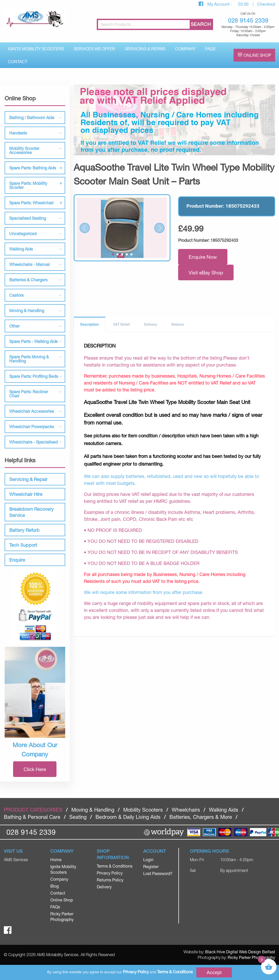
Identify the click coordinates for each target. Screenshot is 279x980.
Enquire (17, 560)
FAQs (210, 49)
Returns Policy (110, 880)
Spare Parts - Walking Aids (33, 341)
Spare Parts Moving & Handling (29, 359)
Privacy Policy (110, 873)
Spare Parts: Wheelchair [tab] (31, 203)
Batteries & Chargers (28, 280)
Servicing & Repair (145, 49)
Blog (55, 886)
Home (56, 859)
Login (148, 859)
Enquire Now (203, 257)
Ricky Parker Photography (251, 957)
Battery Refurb (24, 530)
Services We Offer (94, 49)
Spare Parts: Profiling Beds (34, 376)
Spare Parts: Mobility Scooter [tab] (28, 185)
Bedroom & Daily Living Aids (128, 817)
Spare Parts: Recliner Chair (29, 394)
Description (90, 324)
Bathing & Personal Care (32, 817)
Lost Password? (158, 873)
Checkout (266, 4)
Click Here (35, 769)
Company (185, 49)
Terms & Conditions (115, 866)
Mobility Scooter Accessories (24, 150)
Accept (214, 972)
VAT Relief (122, 324)
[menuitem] (36, 49)
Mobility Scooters (143, 810)
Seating (78, 817)
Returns (178, 324)
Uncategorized (23, 233)
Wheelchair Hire (26, 494)
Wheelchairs (186, 810)
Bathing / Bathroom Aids (32, 117)
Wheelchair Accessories (32, 411)
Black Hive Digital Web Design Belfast (240, 952)
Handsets (18, 133)
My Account (219, 4)
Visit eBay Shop (206, 272)
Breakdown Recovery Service (31, 512)
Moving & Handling (27, 310)
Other (14, 326)
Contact (18, 61)
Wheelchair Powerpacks (32, 426)
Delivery (151, 324)
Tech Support (23, 545)
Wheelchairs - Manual (30, 264)
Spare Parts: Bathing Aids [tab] (33, 168)
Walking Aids (21, 249)
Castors (16, 295)
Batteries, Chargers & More (201, 817)
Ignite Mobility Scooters (36, 49)
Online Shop (257, 55)
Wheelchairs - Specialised (33, 442)
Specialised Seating (28, 218)
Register (151, 866)
